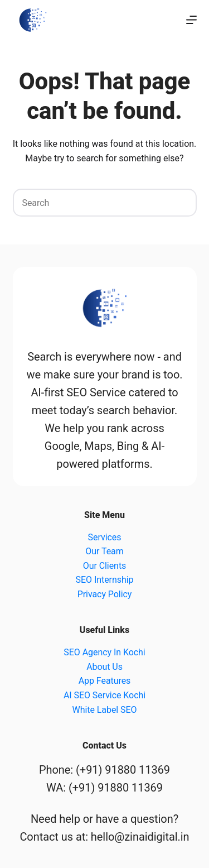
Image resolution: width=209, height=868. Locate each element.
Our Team (104, 551)
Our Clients (105, 566)
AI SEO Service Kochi (104, 695)
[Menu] (191, 20)
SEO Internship (105, 580)
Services (105, 537)
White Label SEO (105, 710)
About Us (104, 667)
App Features (105, 681)
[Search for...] (91, 203)
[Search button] (183, 203)
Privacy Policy (105, 594)
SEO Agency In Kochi (104, 652)
